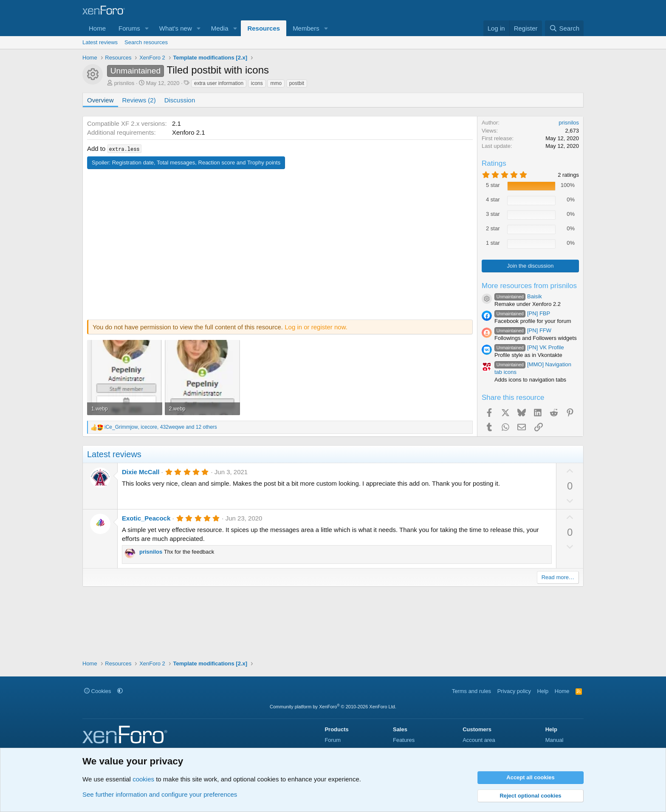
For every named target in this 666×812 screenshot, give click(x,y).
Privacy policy (514, 691)
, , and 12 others (161, 427)
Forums (129, 28)
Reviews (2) (139, 100)
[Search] (564, 28)
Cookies (98, 691)
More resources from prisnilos (529, 286)
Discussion (180, 100)
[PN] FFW (523, 330)
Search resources (146, 42)
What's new (176, 28)
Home (97, 28)
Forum (333, 740)
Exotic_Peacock (146, 518)
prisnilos (124, 83)
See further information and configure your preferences (160, 794)
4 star (493, 199)
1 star (493, 243)
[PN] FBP (522, 313)
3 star (493, 214)
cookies (143, 779)
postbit (297, 83)
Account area (479, 740)
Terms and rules (471, 691)
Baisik (518, 296)
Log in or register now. (316, 327)
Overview (100, 100)
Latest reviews (100, 42)
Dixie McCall (141, 472)
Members (306, 28)
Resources (264, 28)
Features (404, 740)
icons (257, 83)
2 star (493, 228)
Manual (555, 740)
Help (543, 691)
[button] (147, 28)
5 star (493, 185)
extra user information (219, 83)
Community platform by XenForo (333, 707)
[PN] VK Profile (529, 347)
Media (220, 28)
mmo (276, 83)
